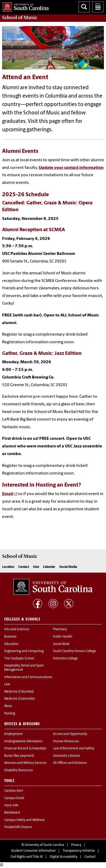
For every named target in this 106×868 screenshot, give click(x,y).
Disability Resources (18, 770)
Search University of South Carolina (84, 7)
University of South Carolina (44, 845)
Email (8, 494)
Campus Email (14, 798)
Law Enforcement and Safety (74, 749)
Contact (24, 567)
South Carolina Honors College (74, 651)
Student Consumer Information (33, 851)
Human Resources (66, 741)
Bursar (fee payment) (19, 756)
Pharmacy (60, 629)
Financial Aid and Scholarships (25, 749)
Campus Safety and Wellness (24, 820)
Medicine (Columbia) (19, 692)
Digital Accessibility (64, 857)
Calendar (49, 567)
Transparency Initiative (79, 851)
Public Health (63, 637)
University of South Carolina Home (24, 6)
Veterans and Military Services (25, 763)
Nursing (10, 714)
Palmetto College (65, 659)
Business (10, 637)
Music (8, 706)
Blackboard (12, 813)
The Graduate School (19, 659)
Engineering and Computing (24, 651)
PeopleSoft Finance (18, 827)
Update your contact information (71, 168)
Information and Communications (28, 677)
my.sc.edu (11, 805)
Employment (13, 734)
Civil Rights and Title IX (27, 857)
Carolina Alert (14, 791)
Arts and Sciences (17, 629)
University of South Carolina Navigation (98, 7)
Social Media (68, 567)
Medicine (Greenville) (20, 699)
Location (8, 567)
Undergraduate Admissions (23, 741)
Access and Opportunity (70, 734)
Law (7, 684)
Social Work (61, 644)
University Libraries (66, 756)
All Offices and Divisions (70, 763)
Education (11, 644)
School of (20, 18)
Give (36, 567)
